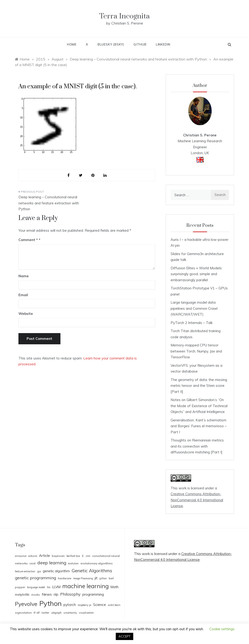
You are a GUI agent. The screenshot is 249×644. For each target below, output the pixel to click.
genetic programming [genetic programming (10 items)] (35, 578)
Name (24, 276)
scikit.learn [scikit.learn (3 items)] (114, 605)
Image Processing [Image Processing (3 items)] (83, 578)
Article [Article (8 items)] (44, 555)
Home (72, 44)
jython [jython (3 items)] (103, 578)
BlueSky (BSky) (111, 44)
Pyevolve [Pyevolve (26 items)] (26, 604)
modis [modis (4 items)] (36, 595)
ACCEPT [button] (124, 636)
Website (26, 314)
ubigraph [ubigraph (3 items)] (56, 613)
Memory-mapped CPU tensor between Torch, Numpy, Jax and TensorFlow (196, 351)
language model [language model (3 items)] (36, 587)
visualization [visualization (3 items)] (86, 613)
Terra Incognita (124, 16)
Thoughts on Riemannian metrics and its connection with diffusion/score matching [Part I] (197, 446)
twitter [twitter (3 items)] (45, 613)
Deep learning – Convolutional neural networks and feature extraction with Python (49, 203)
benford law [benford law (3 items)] (73, 556)
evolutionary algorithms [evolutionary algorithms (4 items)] (97, 563)
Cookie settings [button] (222, 629)
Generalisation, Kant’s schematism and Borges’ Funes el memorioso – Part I (199, 426)
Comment (28, 240)
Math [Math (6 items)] (115, 587)
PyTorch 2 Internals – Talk (192, 323)
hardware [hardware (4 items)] (65, 578)
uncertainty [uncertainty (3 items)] (70, 613)
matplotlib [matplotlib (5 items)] (22, 594)
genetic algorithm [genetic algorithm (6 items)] (56, 571)
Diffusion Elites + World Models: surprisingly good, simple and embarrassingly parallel (196, 274)
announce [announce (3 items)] (21, 556)
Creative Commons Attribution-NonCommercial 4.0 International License (197, 500)
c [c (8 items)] (83, 555)
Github (140, 44)
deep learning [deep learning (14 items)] (52, 563)
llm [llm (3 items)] (49, 587)
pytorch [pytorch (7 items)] (70, 605)
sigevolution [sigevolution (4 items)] (23, 613)
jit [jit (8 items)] (96, 578)
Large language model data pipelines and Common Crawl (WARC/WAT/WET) (194, 308)
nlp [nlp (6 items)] (56, 594)
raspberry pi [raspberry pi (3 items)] (84, 605)
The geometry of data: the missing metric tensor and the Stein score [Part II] (199, 386)
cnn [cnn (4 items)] (88, 556)
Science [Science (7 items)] (100, 605)
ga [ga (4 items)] (39, 571)
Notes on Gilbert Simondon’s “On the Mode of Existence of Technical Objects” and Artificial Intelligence (199, 406)
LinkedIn (163, 44)
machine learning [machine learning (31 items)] (86, 586)
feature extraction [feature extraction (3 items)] (25, 571)
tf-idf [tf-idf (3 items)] (37, 613)
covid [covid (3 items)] (33, 563)
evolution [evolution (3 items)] (73, 563)
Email (23, 295)
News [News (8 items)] (47, 594)
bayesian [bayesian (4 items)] (58, 556)
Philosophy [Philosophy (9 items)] (70, 594)
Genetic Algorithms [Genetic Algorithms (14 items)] (92, 571)
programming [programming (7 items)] (93, 594)
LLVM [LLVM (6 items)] (56, 587)
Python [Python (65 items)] (50, 603)
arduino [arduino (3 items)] (33, 556)
